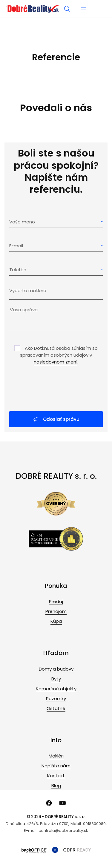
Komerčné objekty (56, 689)
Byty (56, 679)
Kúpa (56, 621)
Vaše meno (22, 222)
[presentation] (56, 389)
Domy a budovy (56, 669)
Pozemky (56, 698)
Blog (56, 785)
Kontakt (56, 776)
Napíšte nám (56, 766)
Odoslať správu (56, 419)
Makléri (56, 756)
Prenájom (56, 611)
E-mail (16, 246)
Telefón (18, 270)
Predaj (56, 601)
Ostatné (56, 708)
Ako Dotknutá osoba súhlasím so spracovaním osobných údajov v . (59, 355)
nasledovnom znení (56, 362)
